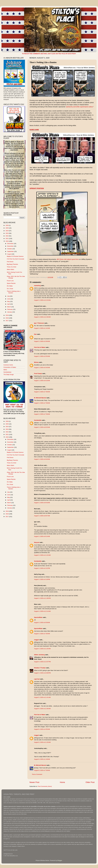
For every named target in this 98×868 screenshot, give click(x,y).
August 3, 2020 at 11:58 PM (42, 598)
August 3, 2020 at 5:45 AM (42, 367)
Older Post (90, 782)
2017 (7, 321)
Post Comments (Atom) (45, 786)
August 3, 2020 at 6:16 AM (42, 381)
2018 (7, 318)
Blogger (60, 860)
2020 (7, 241)
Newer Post (34, 782)
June (9, 299)
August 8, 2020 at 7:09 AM (42, 770)
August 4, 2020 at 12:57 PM (42, 662)
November (10, 246)
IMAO (5, 370)
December (10, 244)
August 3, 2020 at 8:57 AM (42, 516)
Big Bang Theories (12, 264)
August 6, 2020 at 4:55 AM (42, 729)
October (10, 249)
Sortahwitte (38, 420)
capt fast (37, 679)
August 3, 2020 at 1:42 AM (42, 328)
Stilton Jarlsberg (39, 655)
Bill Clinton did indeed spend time (68, 259)
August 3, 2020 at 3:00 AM (42, 341)
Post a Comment (37, 774)
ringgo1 (37, 640)
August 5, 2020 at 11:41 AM (42, 697)
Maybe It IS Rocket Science (15, 256)
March (9, 307)
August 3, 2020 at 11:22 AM (42, 555)
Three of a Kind (11, 267)
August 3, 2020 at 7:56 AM (42, 392)
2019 (7, 315)
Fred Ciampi (38, 374)
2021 (7, 238)
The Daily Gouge (9, 375)
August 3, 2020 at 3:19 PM (42, 579)
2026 (7, 225)
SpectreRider (38, 617)
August (9, 254)
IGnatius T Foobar (40, 668)
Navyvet (37, 542)
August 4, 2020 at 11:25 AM (42, 649)
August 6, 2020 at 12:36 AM (42, 709)
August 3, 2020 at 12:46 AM (42, 317)
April (9, 304)
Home (62, 782)
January (10, 312)
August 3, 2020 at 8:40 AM (42, 459)
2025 (7, 228)
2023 (7, 233)
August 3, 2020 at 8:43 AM (42, 503)
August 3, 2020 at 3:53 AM (42, 356)
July (9, 296)
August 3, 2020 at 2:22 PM (42, 568)
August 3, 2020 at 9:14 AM (42, 536)
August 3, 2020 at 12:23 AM (42, 300)
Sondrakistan (7, 372)
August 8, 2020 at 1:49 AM (42, 759)
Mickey (36, 362)
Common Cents (8, 365)
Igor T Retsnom (39, 323)
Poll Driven (10, 262)
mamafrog (37, 286)
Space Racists (11, 283)
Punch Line (10, 281)
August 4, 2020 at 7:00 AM (42, 634)
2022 (7, 236)
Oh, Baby (10, 286)
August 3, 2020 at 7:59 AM (42, 403)
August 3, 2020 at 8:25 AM (42, 427)
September (11, 251)
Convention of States (10, 367)
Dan (35, 334)
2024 (7, 231)
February (10, 309)
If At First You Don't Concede (15, 259)
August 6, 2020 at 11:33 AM (42, 742)
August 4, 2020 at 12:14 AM (42, 611)
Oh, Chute (10, 289)
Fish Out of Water (40, 347)
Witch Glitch (10, 269)
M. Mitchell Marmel (40, 398)
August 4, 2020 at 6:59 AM (42, 622)
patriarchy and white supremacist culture (80, 107)
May (9, 301)
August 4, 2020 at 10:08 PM (42, 673)
